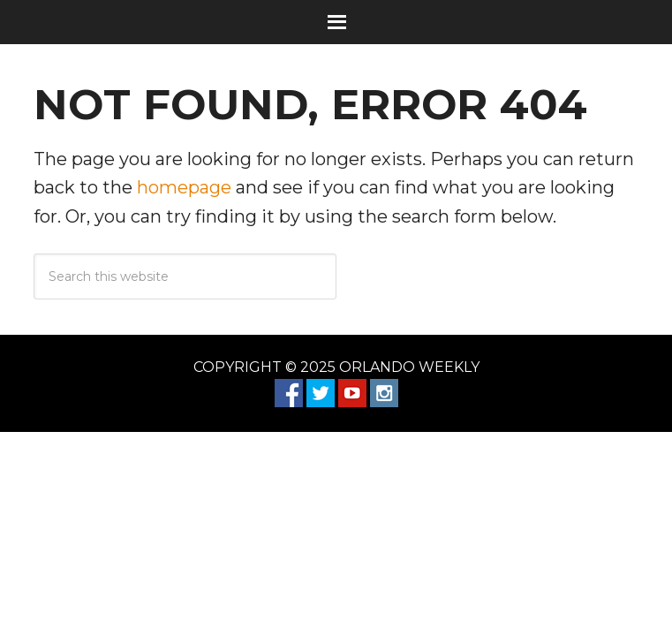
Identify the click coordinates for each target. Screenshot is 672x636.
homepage (184, 187)
